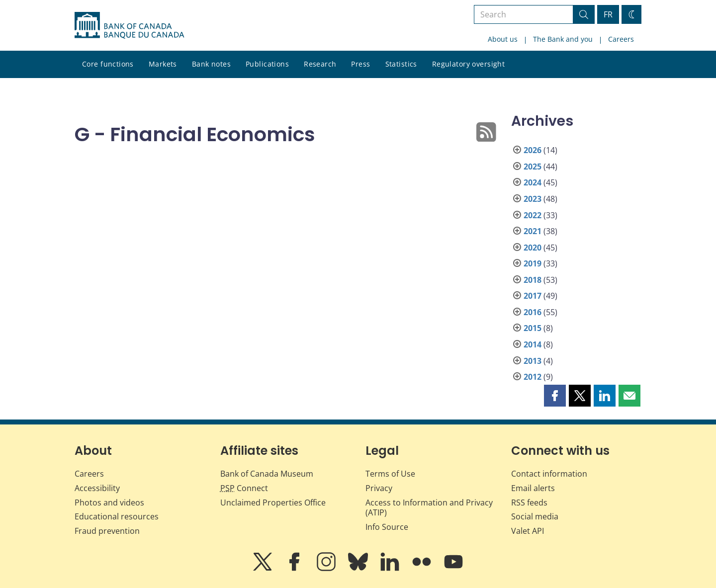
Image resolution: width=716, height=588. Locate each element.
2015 (533, 328)
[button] (555, 396)
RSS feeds (529, 503)
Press (360, 64)
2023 (533, 199)
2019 (533, 263)
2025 (533, 167)
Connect (244, 488)
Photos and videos (109, 503)
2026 (533, 150)
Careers (621, 39)
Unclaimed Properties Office (273, 503)
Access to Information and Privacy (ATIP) (429, 508)
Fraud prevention (107, 531)
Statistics (401, 64)
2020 (533, 248)
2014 (533, 344)
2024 (533, 182)
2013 (533, 361)
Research (320, 64)
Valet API (528, 531)
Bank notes (211, 64)
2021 (533, 231)
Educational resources (117, 516)
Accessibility (97, 488)
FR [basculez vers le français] (608, 14)
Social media (535, 516)
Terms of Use (390, 474)
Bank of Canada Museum (267, 474)
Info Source (387, 527)
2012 (533, 377)
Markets (163, 64)
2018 (533, 280)
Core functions (108, 64)
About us (503, 39)
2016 (533, 312)
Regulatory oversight (468, 64)
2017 (533, 296)
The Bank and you (563, 39)
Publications (267, 64)
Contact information (549, 474)
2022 (533, 215)
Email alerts (533, 488)
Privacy (379, 488)
